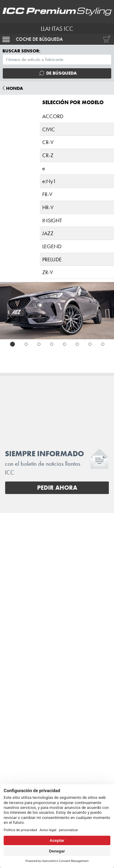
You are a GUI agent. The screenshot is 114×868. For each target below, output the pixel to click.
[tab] (12, 344)
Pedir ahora (57, 488)
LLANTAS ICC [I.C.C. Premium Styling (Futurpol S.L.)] (57, 29)
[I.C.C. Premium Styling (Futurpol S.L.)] (57, 12)
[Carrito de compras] (105, 39)
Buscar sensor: (21, 51)
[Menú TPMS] (57, 60)
